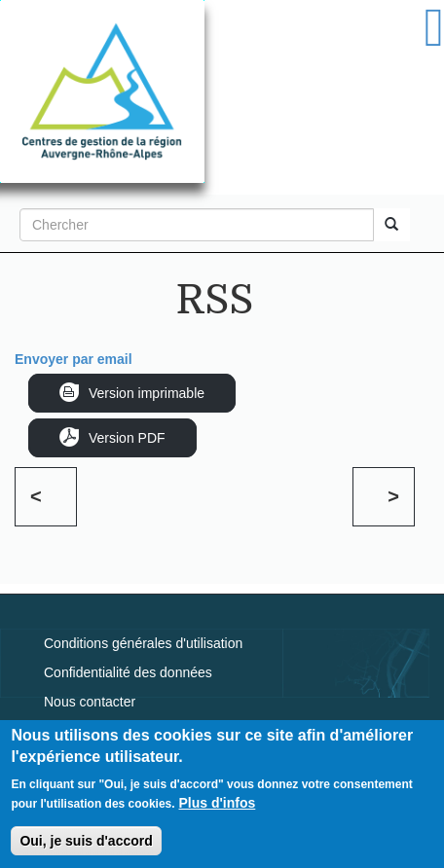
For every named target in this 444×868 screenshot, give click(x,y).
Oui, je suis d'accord (86, 844)
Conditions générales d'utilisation (143, 643)
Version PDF (127, 438)
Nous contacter (90, 702)
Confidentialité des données (128, 672)
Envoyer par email (74, 359)
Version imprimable (147, 393)
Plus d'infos (218, 806)
